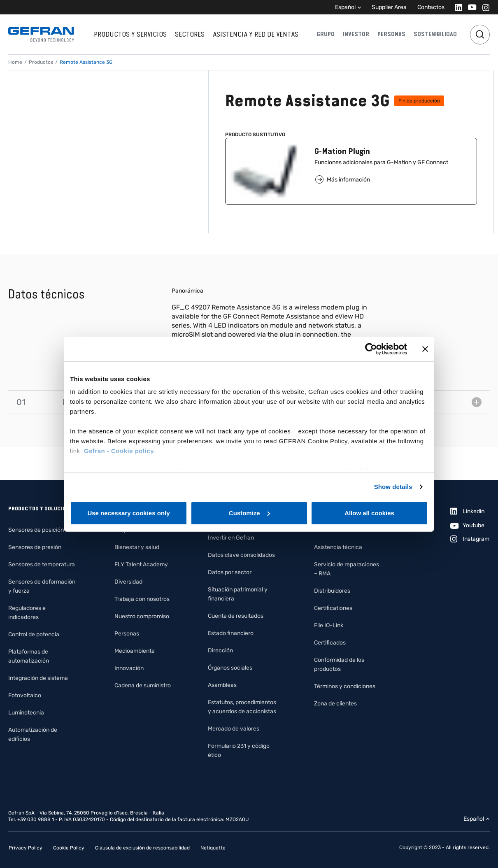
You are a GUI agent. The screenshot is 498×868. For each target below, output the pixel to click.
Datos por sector (230, 572)
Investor (356, 34)
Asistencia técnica (338, 547)
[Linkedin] (456, 7)
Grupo (326, 34)
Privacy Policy (26, 848)
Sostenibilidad (435, 34)
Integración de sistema (38, 678)
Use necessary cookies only (128, 513)
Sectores (190, 34)
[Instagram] (483, 7)
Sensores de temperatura (42, 564)
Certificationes (333, 608)
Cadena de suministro (143, 685)
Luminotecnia (26, 713)
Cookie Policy (69, 848)
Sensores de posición (36, 530)
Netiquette (213, 848)
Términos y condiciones (345, 686)
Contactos (431, 7)
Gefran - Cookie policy (119, 451)
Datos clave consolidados (241, 555)
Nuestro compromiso (142, 616)
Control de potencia (34, 634)
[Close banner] (425, 349)
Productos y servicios (130, 34)
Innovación (129, 668)
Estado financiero (231, 633)
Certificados (330, 643)
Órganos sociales (230, 668)
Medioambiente (135, 651)
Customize (249, 513)
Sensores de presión (35, 547)
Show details (393, 487)
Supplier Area (389, 7)
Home (15, 62)
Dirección (220, 650)
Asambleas (222, 685)
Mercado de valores (234, 729)
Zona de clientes (335, 704)
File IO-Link (329, 625)
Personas (391, 34)
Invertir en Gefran (231, 538)
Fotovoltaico (25, 695)
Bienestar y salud (137, 547)
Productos (41, 62)
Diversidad (128, 582)
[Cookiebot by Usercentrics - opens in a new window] (371, 349)
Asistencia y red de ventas (256, 34)
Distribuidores (332, 591)
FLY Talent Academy (141, 564)
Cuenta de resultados (236, 616)
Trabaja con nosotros (142, 599)
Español (345, 7)
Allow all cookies (369, 513)
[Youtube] (470, 7)
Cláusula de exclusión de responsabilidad (142, 848)
